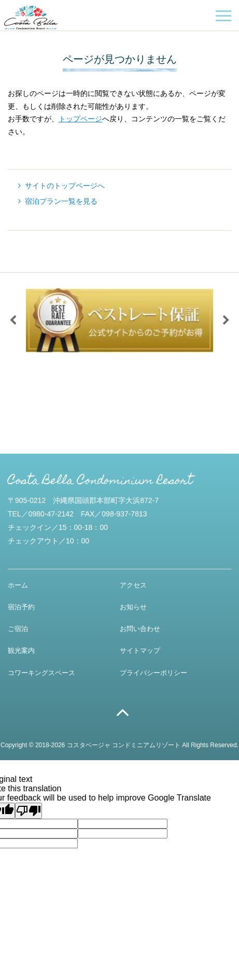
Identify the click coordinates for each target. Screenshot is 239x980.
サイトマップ (140, 650)
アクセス (133, 585)
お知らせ (133, 607)
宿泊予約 (21, 607)
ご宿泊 (18, 629)
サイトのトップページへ (65, 186)
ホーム (18, 585)
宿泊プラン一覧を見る (61, 201)
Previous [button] (13, 320)
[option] (119, 320)
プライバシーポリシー (153, 673)
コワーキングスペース (41, 673)
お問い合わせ (140, 629)
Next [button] (226, 320)
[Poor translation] (29, 811)
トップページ (80, 119)
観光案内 (21, 650)
